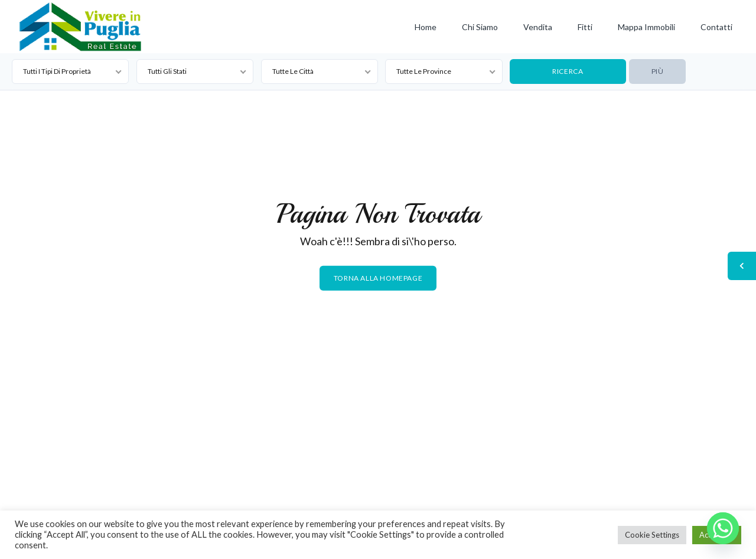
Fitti (585, 27)
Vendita (538, 27)
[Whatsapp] (723, 528)
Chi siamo (480, 27)
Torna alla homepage (378, 278)
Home (426, 27)
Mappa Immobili (646, 27)
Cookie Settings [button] (652, 535)
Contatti (716, 27)
